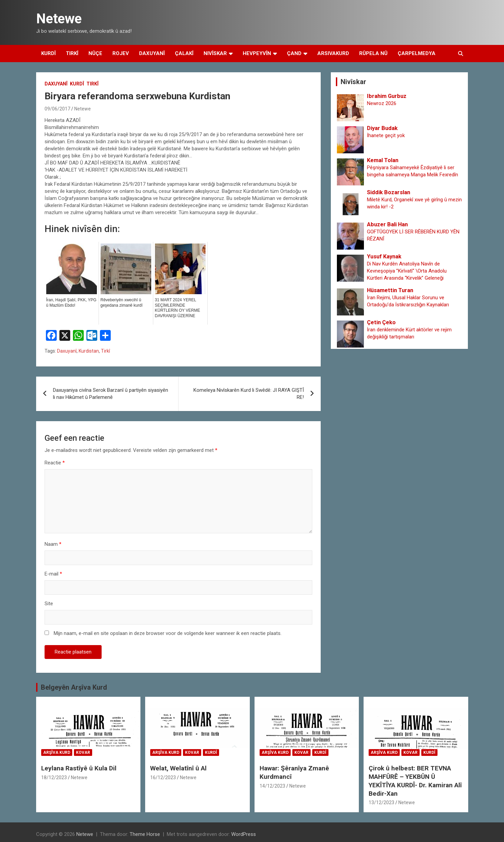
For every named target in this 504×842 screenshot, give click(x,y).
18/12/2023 (54, 777)
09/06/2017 (57, 109)
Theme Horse (145, 834)
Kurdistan (89, 351)
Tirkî (72, 53)
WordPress (244, 834)
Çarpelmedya (417, 53)
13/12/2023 (381, 802)
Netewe (59, 19)
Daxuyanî (152, 53)
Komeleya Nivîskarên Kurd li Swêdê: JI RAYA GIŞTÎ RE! (249, 394)
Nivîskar (215, 53)
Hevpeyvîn (257, 53)
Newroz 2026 (382, 103)
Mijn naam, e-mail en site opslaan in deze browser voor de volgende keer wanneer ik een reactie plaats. (168, 633)
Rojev (121, 53)
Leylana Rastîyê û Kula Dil (79, 768)
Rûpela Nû (373, 53)
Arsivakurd (333, 53)
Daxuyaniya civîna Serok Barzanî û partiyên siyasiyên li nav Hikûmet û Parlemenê (111, 394)
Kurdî (48, 53)
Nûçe (95, 53)
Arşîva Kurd (57, 752)
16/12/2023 (163, 777)
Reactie (55, 463)
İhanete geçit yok (386, 135)
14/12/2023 (272, 786)
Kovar (83, 752)
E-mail (53, 574)
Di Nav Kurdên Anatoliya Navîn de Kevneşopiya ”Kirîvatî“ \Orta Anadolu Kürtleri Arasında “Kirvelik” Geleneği (407, 271)
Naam (53, 544)
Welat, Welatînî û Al (178, 768)
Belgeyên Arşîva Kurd (74, 687)
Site (49, 604)
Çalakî (184, 53)
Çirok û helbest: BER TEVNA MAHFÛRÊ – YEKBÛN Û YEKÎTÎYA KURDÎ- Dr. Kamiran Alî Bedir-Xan (415, 781)
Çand (294, 53)
